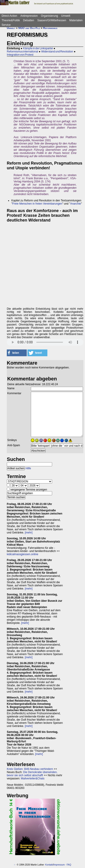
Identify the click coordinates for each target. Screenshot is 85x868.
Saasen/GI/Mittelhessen (52, 20)
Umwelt (66, 16)
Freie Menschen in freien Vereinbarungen (37, 204)
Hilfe (28, 468)
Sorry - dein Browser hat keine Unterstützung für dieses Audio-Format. (45, 342)
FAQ (69, 865)
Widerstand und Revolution (57, 52)
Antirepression (29, 16)
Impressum (59, 865)
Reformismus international (22, 52)
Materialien (76, 20)
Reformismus (50, 28)
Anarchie (76, 204)
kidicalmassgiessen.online (23, 554)
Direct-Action (9, 16)
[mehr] (29, 533)
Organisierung (49, 16)
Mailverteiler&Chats (33, 778)
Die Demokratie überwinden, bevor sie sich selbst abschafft (32, 774)
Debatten (29, 20)
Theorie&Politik (11, 20)
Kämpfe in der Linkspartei (38, 48)
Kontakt (49, 865)
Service (6, 25)
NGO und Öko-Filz (29, 28)
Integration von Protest (20, 55)
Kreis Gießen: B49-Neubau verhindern (30, 769)
